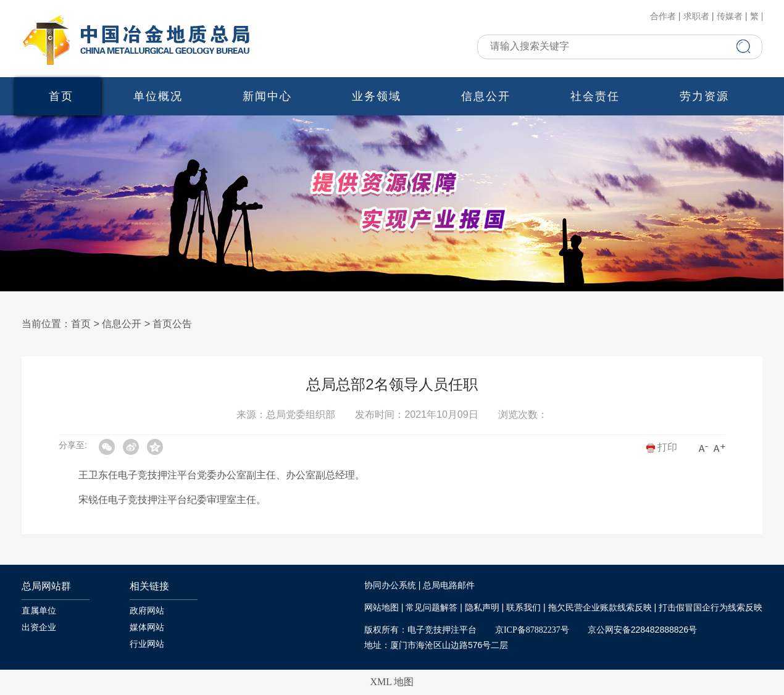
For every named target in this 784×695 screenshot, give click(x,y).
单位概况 (158, 96)
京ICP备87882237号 (532, 630)
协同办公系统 (390, 585)
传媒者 (730, 17)
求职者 (696, 17)
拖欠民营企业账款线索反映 (600, 608)
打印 (662, 447)
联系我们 (523, 608)
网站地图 (382, 608)
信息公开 (486, 96)
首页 (61, 96)
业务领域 (377, 96)
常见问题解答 (432, 608)
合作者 (663, 17)
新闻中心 (267, 96)
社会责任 (595, 96)
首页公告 (172, 324)
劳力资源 (704, 96)
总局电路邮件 (449, 585)
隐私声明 (482, 608)
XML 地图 (392, 682)
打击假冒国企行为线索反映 (711, 608)
